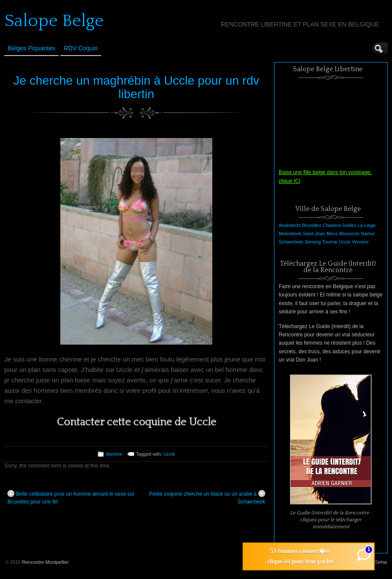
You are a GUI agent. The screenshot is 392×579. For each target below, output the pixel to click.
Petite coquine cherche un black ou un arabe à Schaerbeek (207, 497)
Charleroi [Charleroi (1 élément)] (332, 225)
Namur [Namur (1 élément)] (368, 234)
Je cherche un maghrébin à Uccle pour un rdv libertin (137, 87)
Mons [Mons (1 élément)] (332, 234)
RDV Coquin (81, 48)
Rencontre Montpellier (46, 562)
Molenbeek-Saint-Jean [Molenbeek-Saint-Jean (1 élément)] (302, 234)
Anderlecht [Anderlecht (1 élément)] (290, 225)
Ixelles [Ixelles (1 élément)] (349, 225)
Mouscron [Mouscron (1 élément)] (349, 234)
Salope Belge (54, 21)
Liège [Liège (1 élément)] (370, 225)
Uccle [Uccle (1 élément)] (345, 242)
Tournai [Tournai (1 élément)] (330, 242)
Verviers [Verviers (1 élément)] (361, 242)
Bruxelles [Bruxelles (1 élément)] (312, 225)
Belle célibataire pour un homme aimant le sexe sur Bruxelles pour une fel (71, 497)
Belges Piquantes (31, 48)
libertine (114, 454)
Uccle (170, 454)
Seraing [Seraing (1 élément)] (313, 242)
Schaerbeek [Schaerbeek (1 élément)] (291, 242)
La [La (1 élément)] (360, 225)
